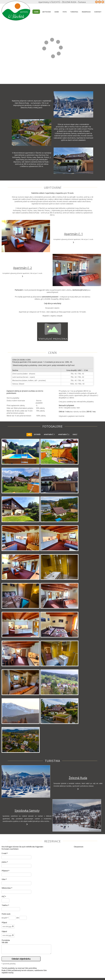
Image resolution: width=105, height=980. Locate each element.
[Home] (100, 2)
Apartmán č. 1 (73, 234)
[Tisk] (103, 2)
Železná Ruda (78, 778)
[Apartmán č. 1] (26, 236)
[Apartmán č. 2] (77, 270)
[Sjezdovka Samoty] (77, 815)
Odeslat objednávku (21, 959)
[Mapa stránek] (96, 2)
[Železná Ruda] (26, 781)
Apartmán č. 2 (23, 268)
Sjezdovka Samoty (27, 810)
